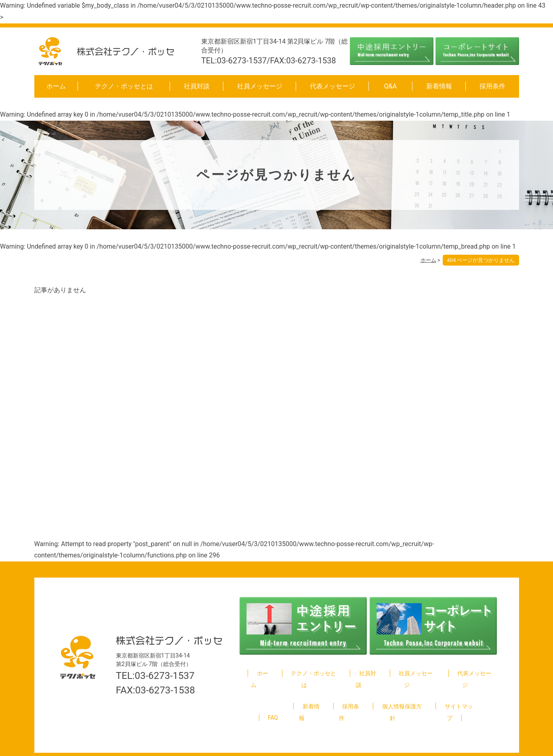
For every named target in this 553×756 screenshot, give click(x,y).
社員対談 (197, 86)
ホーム (56, 86)
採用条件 (492, 86)
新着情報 (439, 86)
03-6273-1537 (164, 664)
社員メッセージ (260, 86)
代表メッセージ (332, 86)
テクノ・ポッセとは (124, 86)
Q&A (390, 86)
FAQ (272, 695)
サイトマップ (454, 695)
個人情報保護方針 (397, 695)
